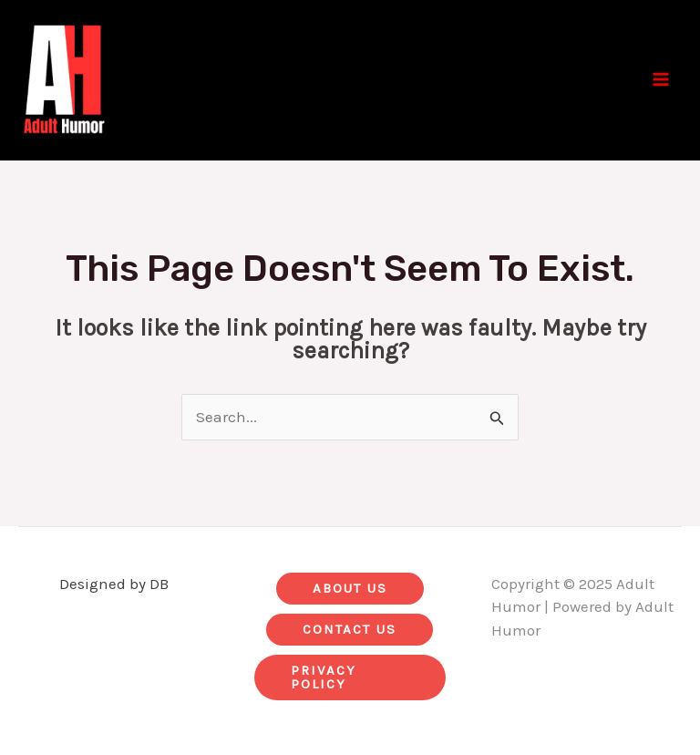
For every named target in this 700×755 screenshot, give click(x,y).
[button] (350, 589)
